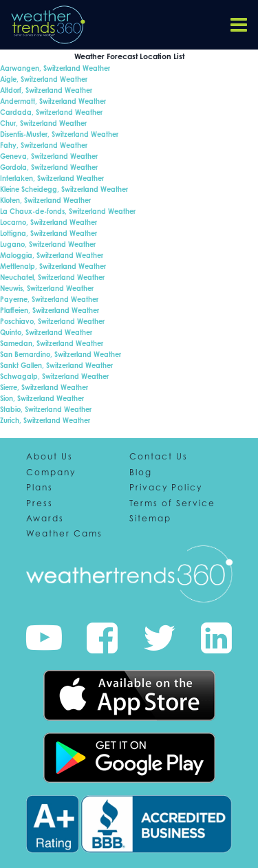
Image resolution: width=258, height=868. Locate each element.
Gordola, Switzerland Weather (49, 167)
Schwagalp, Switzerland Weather (54, 376)
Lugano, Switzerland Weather (48, 244)
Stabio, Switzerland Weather (46, 409)
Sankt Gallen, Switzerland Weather (56, 365)
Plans (40, 488)
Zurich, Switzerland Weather (45, 420)
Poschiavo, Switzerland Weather (52, 321)
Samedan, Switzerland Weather (52, 343)
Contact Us (159, 457)
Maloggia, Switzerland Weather (52, 255)
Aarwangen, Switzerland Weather (55, 68)
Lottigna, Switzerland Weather (49, 233)
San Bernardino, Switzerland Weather (61, 354)
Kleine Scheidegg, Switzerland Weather (64, 189)
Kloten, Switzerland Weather (45, 200)
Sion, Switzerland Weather (42, 398)
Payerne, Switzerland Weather (49, 299)
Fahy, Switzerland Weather (44, 145)
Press (40, 503)
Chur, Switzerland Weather (43, 123)
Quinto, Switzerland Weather (46, 332)
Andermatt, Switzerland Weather (53, 101)
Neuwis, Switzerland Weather (47, 288)
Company (51, 473)
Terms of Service (172, 503)
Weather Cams (64, 534)
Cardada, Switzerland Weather (51, 112)
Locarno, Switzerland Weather (49, 222)
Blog (141, 473)
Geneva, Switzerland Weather (49, 156)
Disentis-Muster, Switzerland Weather (59, 134)
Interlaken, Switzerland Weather (52, 178)
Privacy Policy (166, 488)
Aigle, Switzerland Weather (44, 79)
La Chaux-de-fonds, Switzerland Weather (68, 211)
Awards (45, 519)
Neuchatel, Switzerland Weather (52, 277)
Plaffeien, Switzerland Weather (50, 310)
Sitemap (150, 519)
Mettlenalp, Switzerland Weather (53, 266)
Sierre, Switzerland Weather (44, 387)
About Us (50, 457)
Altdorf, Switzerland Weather (46, 90)
